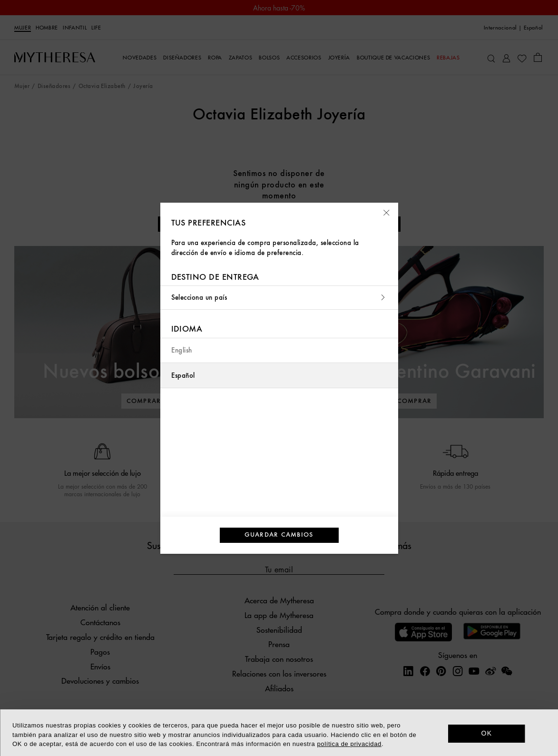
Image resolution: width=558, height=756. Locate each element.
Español (183, 376)
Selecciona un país (279, 298)
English (182, 350)
